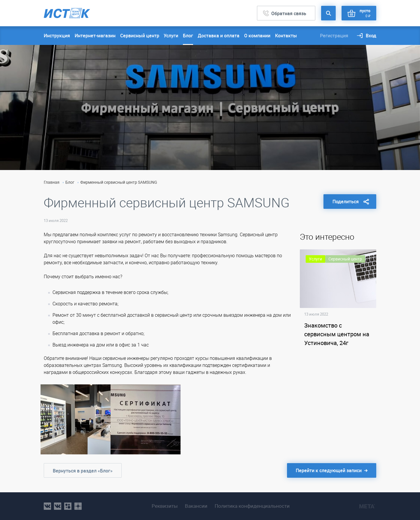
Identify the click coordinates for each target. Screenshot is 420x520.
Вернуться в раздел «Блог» (83, 471)
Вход (371, 36)
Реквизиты (165, 506)
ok (68, 506)
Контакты (286, 36)
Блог (188, 36)
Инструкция (57, 36)
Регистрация (334, 36)
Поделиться (346, 202)
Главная (52, 182)
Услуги (171, 36)
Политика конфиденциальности (252, 506)
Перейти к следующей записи (329, 470)
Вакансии (196, 506)
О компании (257, 36)
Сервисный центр (140, 36)
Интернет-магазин (95, 36)
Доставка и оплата (219, 36)
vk (47, 506)
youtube (78, 506)
